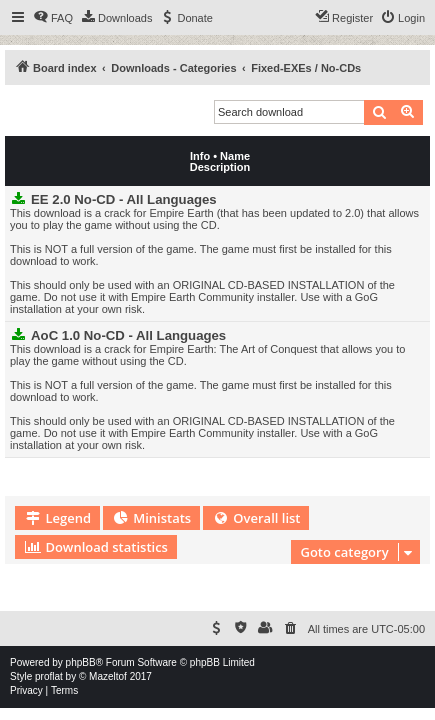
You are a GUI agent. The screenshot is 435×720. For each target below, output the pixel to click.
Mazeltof (108, 676)
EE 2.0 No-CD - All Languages (124, 199)
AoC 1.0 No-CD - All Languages (128, 335)
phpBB (81, 662)
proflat (49, 676)
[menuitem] (53, 18)
